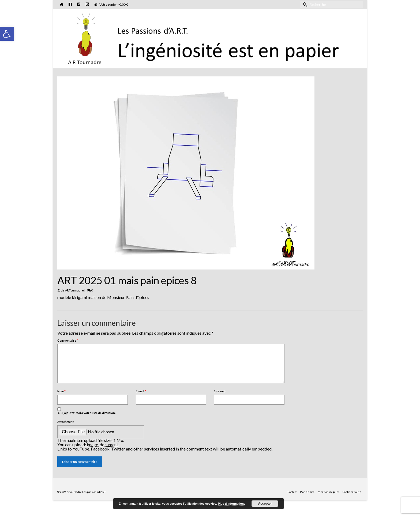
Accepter (265, 504)
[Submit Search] (304, 4)
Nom (61, 391)
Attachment (65, 422)
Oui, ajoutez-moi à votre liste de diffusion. (86, 411)
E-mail (141, 391)
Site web (220, 391)
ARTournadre (74, 290)
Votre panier (111, 4)
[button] (7, 34)
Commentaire (68, 340)
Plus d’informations (232, 504)
